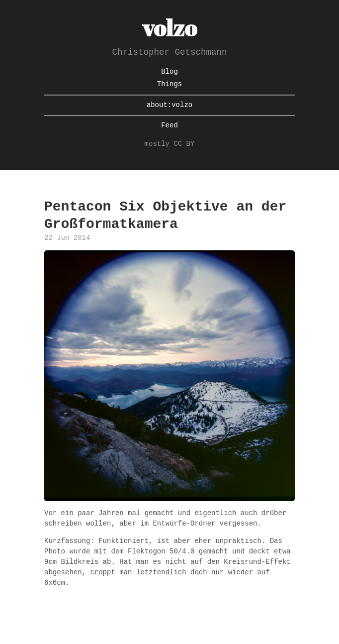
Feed (169, 126)
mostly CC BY (170, 144)
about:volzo (169, 105)
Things (169, 84)
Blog (169, 72)
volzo (169, 28)
